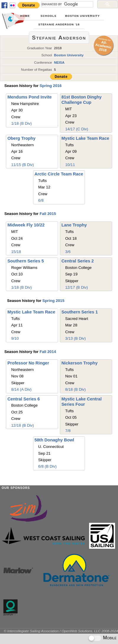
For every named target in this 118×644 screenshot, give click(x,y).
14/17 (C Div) (77, 129)
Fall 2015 (48, 214)
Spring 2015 (53, 301)
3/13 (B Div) (76, 338)
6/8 (41, 200)
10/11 (70, 165)
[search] (67, 4)
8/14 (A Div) (21, 389)
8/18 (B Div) (76, 389)
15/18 (16, 252)
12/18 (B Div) (23, 425)
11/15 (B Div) (23, 165)
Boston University (82, 16)
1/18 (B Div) (22, 123)
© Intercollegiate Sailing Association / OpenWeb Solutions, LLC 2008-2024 (61, 631)
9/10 (15, 338)
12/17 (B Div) (77, 287)
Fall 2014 (48, 352)
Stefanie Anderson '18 (59, 24)
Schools (48, 16)
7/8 (68, 431)
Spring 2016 (51, 86)
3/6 (68, 252)
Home (25, 16)
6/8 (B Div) (47, 466)
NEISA (59, 62)
